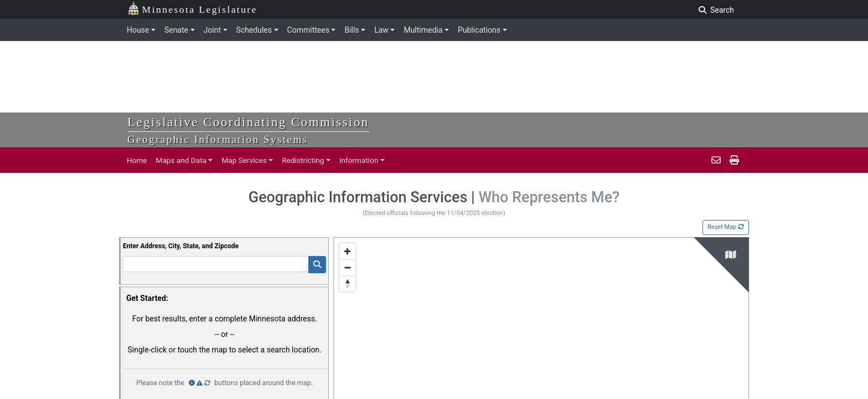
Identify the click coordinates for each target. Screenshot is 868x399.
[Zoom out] (347, 267)
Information (359, 160)
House (138, 30)
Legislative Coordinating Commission (248, 122)
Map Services (244, 160)
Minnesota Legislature (192, 9)
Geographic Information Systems (218, 139)
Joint (212, 30)
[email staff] (716, 160)
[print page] (733, 160)
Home (137, 160)
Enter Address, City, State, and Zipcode (181, 246)
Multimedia (423, 30)
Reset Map (726, 227)
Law (381, 30)
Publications (479, 30)
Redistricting (303, 160)
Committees (308, 30)
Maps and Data (181, 160)
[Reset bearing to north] (347, 283)
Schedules (254, 30)
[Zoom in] (347, 251)
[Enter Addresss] (216, 264)
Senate (176, 30)
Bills (352, 30)
